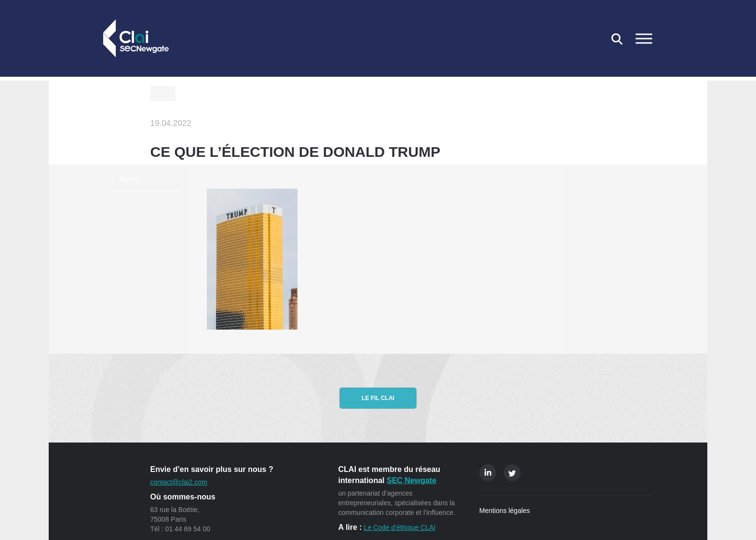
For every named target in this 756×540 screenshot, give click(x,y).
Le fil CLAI (378, 398)
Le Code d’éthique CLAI (400, 527)
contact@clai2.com (179, 482)
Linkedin (488, 473)
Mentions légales (505, 511)
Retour (130, 179)
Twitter (512, 473)
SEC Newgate (412, 480)
